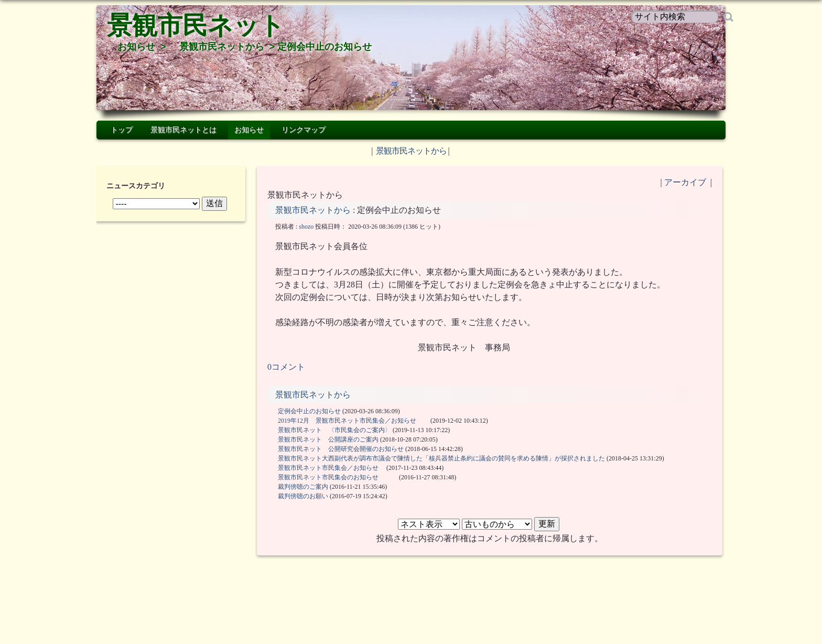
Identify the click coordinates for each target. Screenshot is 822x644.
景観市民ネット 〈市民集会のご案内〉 (334, 430)
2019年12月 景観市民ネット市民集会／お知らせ (353, 421)
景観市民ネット (196, 25)
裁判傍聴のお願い (303, 496)
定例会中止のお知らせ (309, 411)
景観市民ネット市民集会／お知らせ (331, 468)
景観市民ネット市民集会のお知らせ (338, 477)
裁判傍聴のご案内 (303, 487)
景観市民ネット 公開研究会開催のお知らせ (341, 449)
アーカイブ (685, 182)
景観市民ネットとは (183, 130)
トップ (122, 130)
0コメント (286, 367)
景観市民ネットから (222, 47)
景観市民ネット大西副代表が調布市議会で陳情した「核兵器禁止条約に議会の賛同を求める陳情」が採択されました (441, 458)
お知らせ (136, 47)
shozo (306, 227)
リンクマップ (304, 130)
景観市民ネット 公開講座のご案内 (328, 439)
